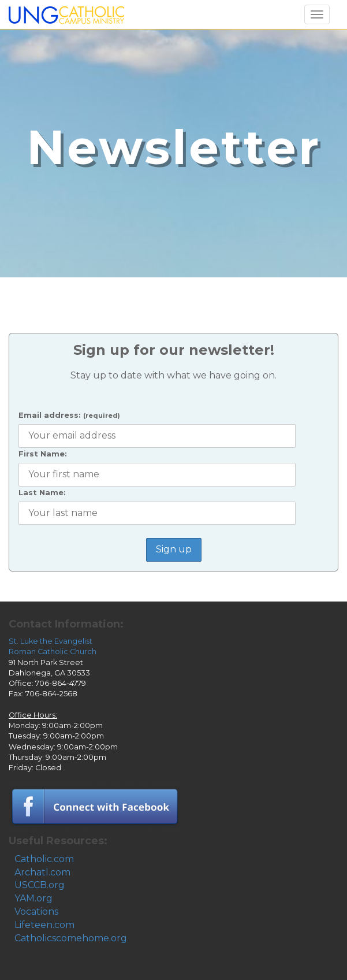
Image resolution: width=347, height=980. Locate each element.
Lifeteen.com (44, 925)
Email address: (69, 415)
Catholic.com (44, 859)
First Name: (43, 454)
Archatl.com (42, 872)
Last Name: (42, 492)
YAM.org (33, 898)
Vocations (36, 912)
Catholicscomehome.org (71, 938)
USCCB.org (40, 885)
